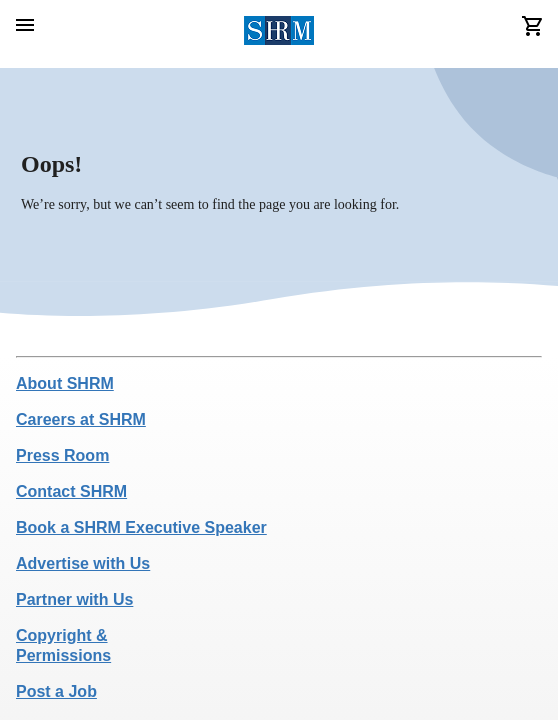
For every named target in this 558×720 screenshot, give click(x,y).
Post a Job (56, 691)
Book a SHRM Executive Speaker (141, 527)
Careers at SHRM (81, 419)
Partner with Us (74, 599)
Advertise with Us (83, 563)
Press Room (62, 455)
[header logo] (279, 34)
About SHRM (65, 383)
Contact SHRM (71, 491)
